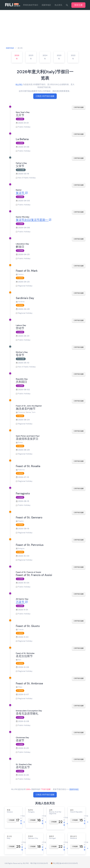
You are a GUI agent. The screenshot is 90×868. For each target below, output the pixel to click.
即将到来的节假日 (31, 5)
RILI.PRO (19, 84)
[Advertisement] (45, 28)
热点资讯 (58, 5)
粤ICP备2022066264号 (39, 863)
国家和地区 (46, 5)
